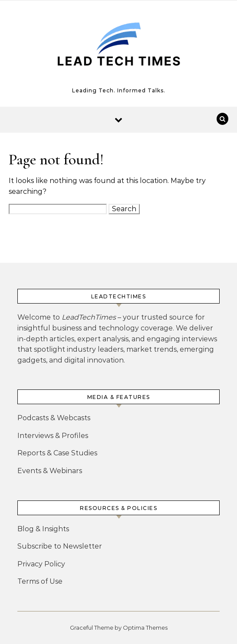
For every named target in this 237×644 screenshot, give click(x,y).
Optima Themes (145, 628)
